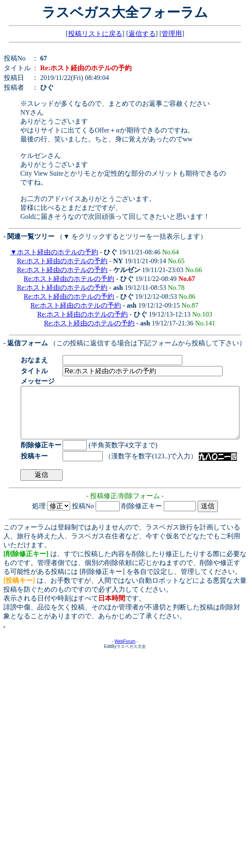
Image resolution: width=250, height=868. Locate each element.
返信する (142, 34)
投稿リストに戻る (95, 34)
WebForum (125, 652)
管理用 (172, 34)
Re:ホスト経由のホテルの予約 (62, 261)
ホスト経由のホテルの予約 (58, 252)
